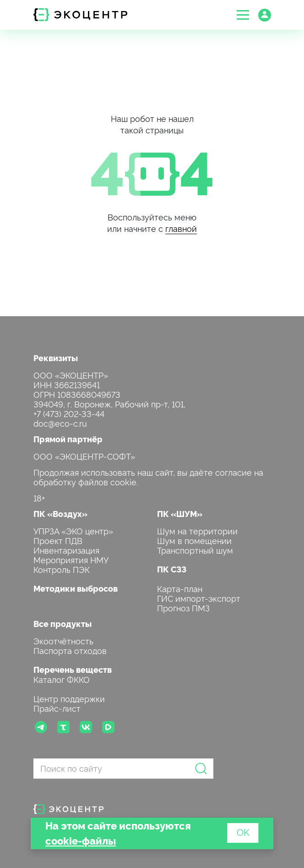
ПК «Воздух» (60, 514)
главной (181, 228)
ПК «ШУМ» (180, 514)
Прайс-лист (57, 708)
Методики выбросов (76, 588)
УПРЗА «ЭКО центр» (73, 530)
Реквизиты (56, 358)
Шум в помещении (194, 540)
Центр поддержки (69, 698)
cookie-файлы (81, 840)
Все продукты (62, 624)
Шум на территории (197, 530)
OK (243, 832)
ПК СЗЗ (172, 569)
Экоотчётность (63, 640)
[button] (243, 15)
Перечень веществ (73, 669)
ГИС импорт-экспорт (199, 598)
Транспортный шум (195, 550)
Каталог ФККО (62, 679)
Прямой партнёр (68, 439)
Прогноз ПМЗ (183, 607)
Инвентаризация (66, 550)
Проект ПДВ (58, 540)
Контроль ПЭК (62, 569)
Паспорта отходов (70, 650)
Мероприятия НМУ (71, 559)
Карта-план (180, 588)
